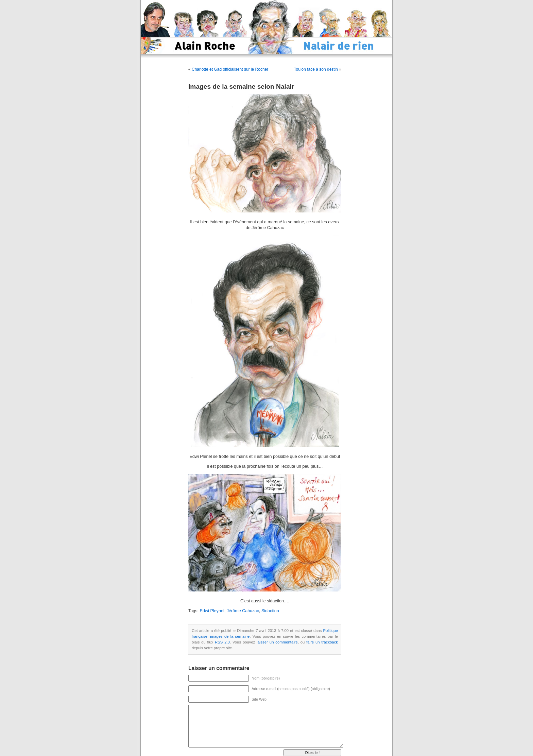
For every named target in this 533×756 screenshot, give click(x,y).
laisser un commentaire (277, 642)
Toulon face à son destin (316, 69)
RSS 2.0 (222, 642)
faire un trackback (322, 642)
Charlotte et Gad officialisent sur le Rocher (230, 69)
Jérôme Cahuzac (243, 611)
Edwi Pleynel (212, 611)
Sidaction (270, 611)
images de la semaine (230, 636)
